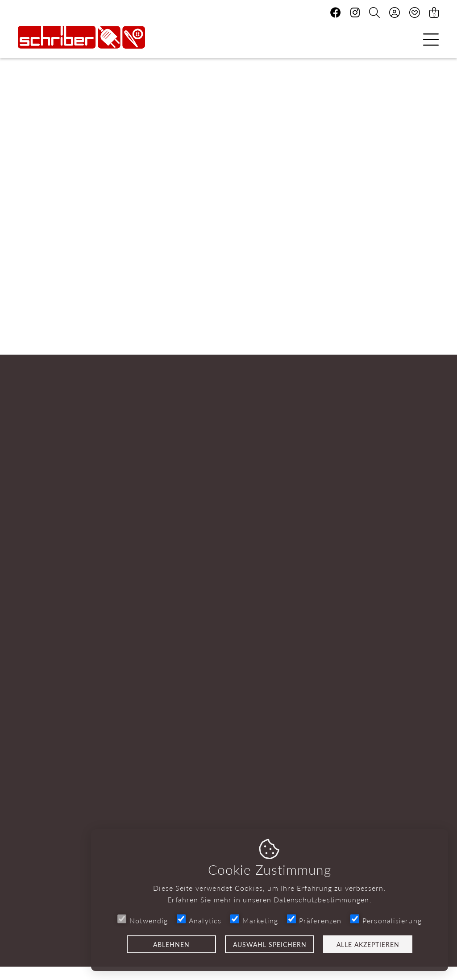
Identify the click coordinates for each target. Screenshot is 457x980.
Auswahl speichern (270, 944)
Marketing (254, 920)
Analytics (199, 920)
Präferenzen (314, 920)
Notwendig (143, 920)
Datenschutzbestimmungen (321, 899)
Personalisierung (386, 920)
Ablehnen (171, 944)
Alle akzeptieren (368, 944)
